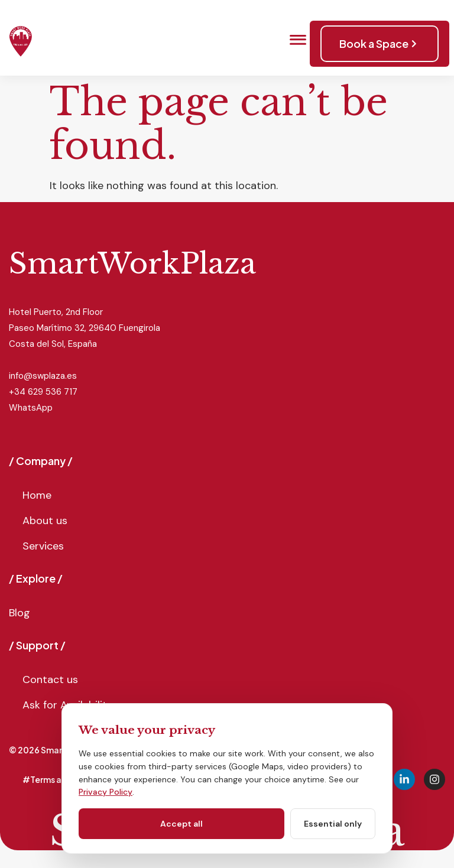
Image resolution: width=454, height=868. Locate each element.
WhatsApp (31, 408)
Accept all (181, 824)
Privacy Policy (106, 792)
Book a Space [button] (380, 43)
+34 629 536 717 (43, 392)
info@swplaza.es (43, 376)
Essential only (333, 824)
